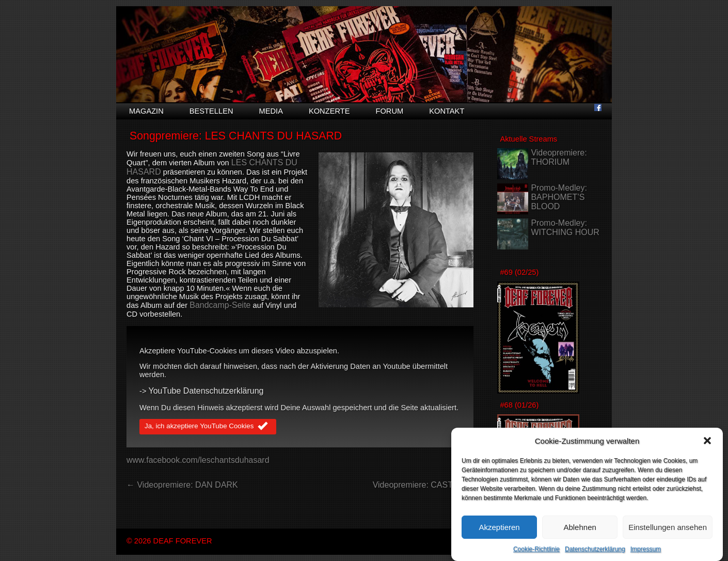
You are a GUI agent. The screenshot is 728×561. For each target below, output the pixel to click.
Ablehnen (580, 532)
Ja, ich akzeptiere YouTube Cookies (208, 427)
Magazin (146, 111)
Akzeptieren (499, 532)
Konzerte (329, 111)
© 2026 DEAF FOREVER (169, 541)
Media (271, 111)
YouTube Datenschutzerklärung (206, 391)
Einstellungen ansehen (668, 532)
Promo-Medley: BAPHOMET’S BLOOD (559, 197)
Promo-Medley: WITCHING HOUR (565, 228)
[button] (707, 446)
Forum (389, 111)
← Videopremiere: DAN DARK (182, 485)
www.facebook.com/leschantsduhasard (198, 460)
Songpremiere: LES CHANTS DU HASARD (236, 136)
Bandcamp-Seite (220, 305)
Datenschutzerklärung (595, 555)
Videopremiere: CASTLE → (423, 485)
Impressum (646, 555)
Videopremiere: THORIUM (559, 157)
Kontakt (447, 111)
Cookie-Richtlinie (536, 555)
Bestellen (211, 111)
